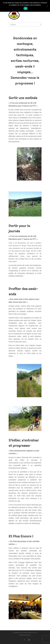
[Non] (47, 6)
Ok (26, 8)
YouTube (29, 640)
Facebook (25, 640)
